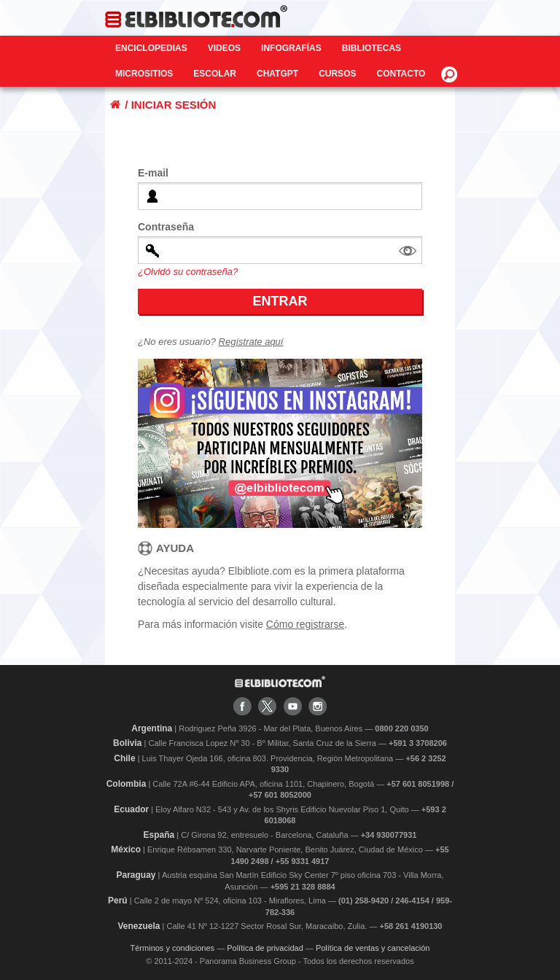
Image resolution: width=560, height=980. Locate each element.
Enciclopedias (151, 48)
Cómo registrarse (305, 624)
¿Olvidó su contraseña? (188, 272)
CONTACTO (401, 74)
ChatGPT (277, 74)
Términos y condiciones (173, 948)
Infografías (291, 48)
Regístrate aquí (251, 342)
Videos (224, 48)
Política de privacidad (265, 948)
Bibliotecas (372, 48)
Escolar (215, 74)
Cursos (337, 74)
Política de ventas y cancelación (373, 948)
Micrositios (144, 74)
